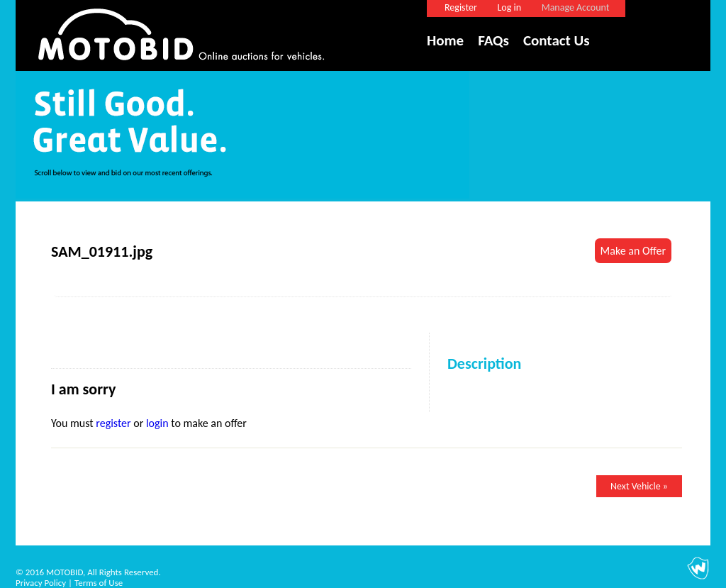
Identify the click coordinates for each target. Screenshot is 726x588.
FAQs (493, 40)
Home (445, 40)
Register (461, 7)
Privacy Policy (41, 583)
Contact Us (557, 40)
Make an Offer (633, 251)
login (157, 423)
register (113, 423)
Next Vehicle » (639, 486)
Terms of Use (99, 583)
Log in (509, 7)
